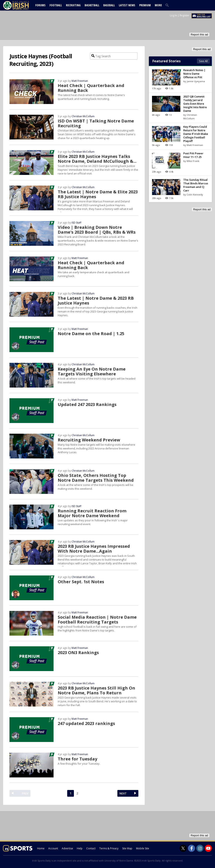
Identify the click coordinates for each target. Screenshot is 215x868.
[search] (168, 5)
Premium (145, 5)
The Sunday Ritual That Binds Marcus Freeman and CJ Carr (196, 185)
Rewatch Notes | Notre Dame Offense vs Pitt (194, 74)
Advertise (67, 848)
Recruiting (73, 5)
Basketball (92, 5)
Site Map (127, 848)
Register (185, 15)
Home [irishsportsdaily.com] (41, 848)
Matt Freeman (80, 81)
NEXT (123, 793)
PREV (25, 793)
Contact (91, 848)
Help (80, 848)
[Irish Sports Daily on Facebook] (191, 848)
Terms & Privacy (109, 848)
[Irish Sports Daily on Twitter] (183, 848)
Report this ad (199, 34)
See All (203, 61)
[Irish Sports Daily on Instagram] (200, 848)
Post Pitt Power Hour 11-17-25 (193, 155)
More (158, 5)
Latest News (127, 5)
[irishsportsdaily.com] (21, 5)
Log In (173, 15)
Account (53, 848)
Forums (40, 5)
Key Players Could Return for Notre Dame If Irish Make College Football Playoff (196, 134)
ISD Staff (76, 223)
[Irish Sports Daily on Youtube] (208, 848)
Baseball (109, 5)
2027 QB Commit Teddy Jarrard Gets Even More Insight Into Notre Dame (195, 104)
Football (56, 5)
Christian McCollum (83, 116)
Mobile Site (143, 848)
